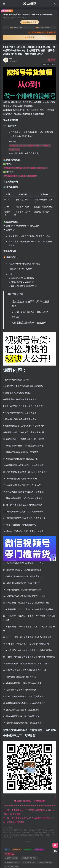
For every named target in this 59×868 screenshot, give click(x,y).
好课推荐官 (43, 27)
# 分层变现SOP (29, 862)
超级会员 (16, 27)
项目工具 (10, 854)
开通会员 (30, 37)
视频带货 (39, 850)
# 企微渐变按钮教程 (12, 862)
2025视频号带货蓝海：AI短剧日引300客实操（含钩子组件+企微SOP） (29, 50)
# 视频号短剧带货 (12, 858)
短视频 (28, 850)
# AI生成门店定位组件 (30, 858)
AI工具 (16, 850)
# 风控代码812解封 (45, 862)
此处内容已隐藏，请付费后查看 (29, 801)
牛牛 (11, 59)
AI (7, 850)
